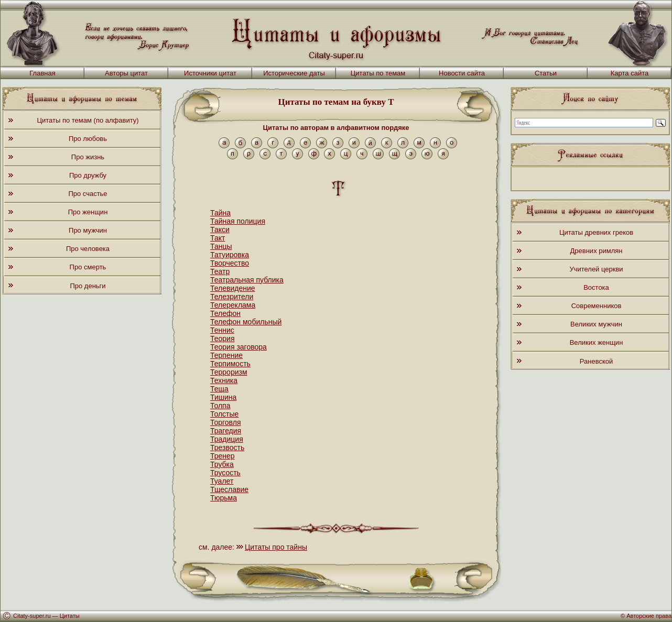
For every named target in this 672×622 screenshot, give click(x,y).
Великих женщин (597, 342)
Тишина (223, 397)
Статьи (546, 73)
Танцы (221, 246)
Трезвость (227, 448)
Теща (219, 389)
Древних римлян (597, 251)
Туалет (222, 481)
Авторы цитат (126, 73)
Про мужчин (88, 230)
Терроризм (229, 372)
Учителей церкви (596, 269)
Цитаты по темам (378, 73)
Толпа (220, 406)
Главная (42, 73)
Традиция (227, 439)
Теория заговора (239, 347)
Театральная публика (247, 280)
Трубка (222, 464)
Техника (224, 380)
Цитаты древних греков (596, 232)
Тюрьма (224, 498)
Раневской (596, 361)
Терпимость (230, 364)
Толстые (224, 414)
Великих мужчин (596, 324)
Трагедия (226, 431)
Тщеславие (229, 489)
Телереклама (233, 305)
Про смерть (88, 267)
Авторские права (649, 616)
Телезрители (232, 297)
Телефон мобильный (246, 322)
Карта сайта (630, 73)
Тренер (223, 456)
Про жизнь (88, 157)
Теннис (222, 330)
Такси (220, 230)
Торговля (225, 422)
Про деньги (88, 286)
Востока (596, 287)
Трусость (225, 473)
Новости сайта (462, 73)
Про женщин (88, 212)
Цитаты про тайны (276, 547)
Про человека (88, 249)
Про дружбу (88, 175)
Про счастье (88, 194)
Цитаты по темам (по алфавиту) (88, 120)
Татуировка (230, 255)
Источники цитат (210, 73)
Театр (220, 271)
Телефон (225, 313)
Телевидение (233, 288)
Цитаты (70, 616)
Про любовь (88, 139)
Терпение (226, 355)
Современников (597, 306)
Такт (218, 238)
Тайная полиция (238, 221)
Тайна (220, 213)
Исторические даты (294, 73)
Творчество (230, 263)
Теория (223, 339)
